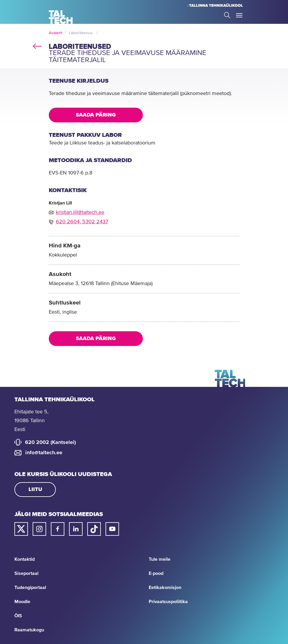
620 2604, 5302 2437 (82, 222)
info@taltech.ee (44, 453)
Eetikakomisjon (165, 588)
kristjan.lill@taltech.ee (80, 212)
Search (227, 15)
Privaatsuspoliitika (168, 602)
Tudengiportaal (30, 588)
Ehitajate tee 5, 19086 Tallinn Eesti (31, 421)
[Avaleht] (61, 17)
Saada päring (96, 115)
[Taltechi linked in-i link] (76, 529)
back (37, 45)
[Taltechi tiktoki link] (94, 529)
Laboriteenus (81, 33)
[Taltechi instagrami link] (39, 529)
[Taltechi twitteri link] (21, 529)
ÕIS (18, 616)
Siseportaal (26, 573)
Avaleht (56, 33)
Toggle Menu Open (239, 15)
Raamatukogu (29, 630)
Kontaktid (25, 559)
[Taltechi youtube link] (112, 529)
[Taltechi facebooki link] (58, 529)
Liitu (35, 490)
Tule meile (160, 559)
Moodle (22, 602)
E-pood (156, 573)
